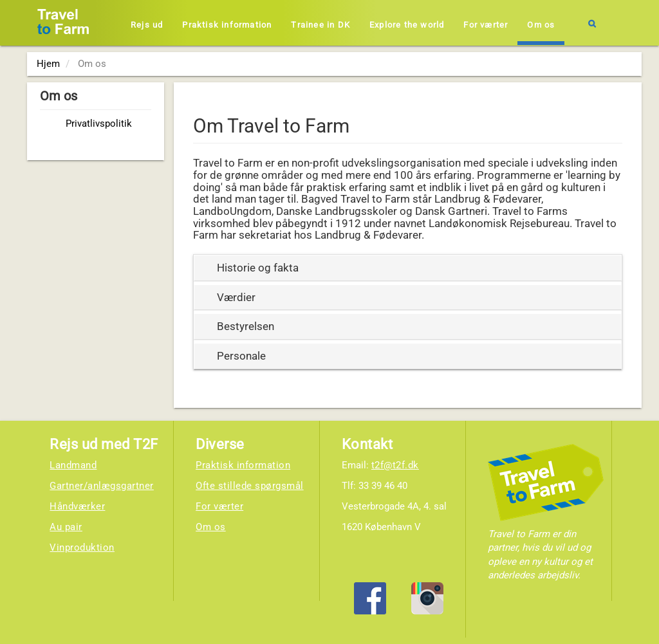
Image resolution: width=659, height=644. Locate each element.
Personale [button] (241, 356)
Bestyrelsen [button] (246, 326)
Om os (541, 25)
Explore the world (407, 25)
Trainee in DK (320, 25)
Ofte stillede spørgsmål (250, 486)
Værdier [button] (236, 297)
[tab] (408, 268)
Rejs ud (147, 25)
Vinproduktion (82, 547)
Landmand (73, 465)
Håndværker (77, 506)
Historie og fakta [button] (258, 268)
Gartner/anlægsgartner (102, 486)
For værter (486, 25)
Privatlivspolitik (99, 124)
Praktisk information (227, 25)
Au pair (66, 527)
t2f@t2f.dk (395, 465)
